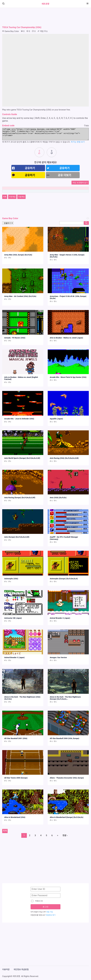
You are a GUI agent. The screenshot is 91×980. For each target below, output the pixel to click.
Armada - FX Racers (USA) (15, 338)
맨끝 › (65, 835)
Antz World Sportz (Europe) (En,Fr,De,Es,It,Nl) (22, 458)
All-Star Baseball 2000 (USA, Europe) (65, 738)
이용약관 (6, 970)
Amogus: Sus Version (58, 657)
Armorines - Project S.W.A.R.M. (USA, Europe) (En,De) (68, 297)
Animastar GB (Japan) (13, 618)
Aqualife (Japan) (56, 419)
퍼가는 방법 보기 (78, 142)
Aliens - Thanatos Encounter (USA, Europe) (67, 778)
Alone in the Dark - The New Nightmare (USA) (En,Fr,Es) (22, 698)
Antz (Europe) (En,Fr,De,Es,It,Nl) (17, 537)
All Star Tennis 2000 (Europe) (16, 778)
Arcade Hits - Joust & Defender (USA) (19, 419)
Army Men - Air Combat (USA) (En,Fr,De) (20, 296)
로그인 (45, 907)
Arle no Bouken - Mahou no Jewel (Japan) (66, 338)
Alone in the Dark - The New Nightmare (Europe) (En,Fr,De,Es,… (65, 698)
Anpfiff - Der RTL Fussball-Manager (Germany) (64, 538)
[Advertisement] (45, 17)
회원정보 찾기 (51, 915)
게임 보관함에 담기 (80, 183)
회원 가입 (50, 912)
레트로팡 (45, 4)
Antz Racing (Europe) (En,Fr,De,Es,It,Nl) (20, 498)
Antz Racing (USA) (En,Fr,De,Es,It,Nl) (64, 458)
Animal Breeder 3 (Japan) (14, 657)
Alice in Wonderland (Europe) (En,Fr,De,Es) (67, 817)
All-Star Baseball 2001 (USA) (16, 738)
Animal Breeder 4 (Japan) (60, 618)
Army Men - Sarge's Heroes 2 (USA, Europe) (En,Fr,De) (67, 256)
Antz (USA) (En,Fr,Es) (58, 498)
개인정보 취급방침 (21, 970)
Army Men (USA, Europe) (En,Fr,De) (18, 255)
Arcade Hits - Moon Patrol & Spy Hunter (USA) (68, 377)
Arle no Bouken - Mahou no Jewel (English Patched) (21, 378)
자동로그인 (37, 901)
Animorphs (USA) (11, 579)
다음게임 (21, 197)
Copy (86, 125)
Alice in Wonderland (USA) (15, 817)
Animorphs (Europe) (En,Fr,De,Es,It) (64, 579)
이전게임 (12, 197)
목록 (5, 197)
